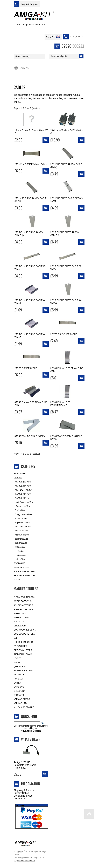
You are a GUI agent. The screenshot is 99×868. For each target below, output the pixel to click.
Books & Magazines (25, 572)
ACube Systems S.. (24, 605)
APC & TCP (19, 622)
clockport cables (22, 506)
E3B (16, 638)
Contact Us (20, 798)
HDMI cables (20, 519)
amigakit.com (21, 618)
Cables (18, 478)
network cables (21, 535)
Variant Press (22, 699)
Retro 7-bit (20, 675)
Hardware (20, 474)
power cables (20, 543)
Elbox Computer (23, 642)
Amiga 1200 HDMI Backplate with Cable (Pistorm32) (25, 765)
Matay (17, 662)
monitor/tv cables (22, 527)
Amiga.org (20, 614)
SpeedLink (19, 691)
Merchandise (21, 567)
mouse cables (21, 531)
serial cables (20, 555)
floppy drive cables (23, 514)
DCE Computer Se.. (24, 634)
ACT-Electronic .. (23, 601)
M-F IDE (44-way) (22, 486)
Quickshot (20, 667)
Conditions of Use (23, 796)
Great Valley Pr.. (23, 650)
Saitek (17, 683)
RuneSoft (19, 679)
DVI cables (19, 510)
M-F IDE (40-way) (22, 482)
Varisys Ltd (20, 703)
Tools (17, 580)
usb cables (19, 559)
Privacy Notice (21, 793)
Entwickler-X (21, 646)
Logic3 (17, 658)
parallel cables (21, 539)
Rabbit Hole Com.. (24, 671)
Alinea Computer (23, 609)
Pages (17, 108)
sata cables (20, 547)
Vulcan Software (24, 707)
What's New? (31, 739)
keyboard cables (22, 523)
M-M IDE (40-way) (23, 490)
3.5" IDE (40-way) (22, 498)
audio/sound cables (23, 502)
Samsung (19, 687)
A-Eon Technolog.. (24, 597)
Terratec (19, 695)
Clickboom (20, 626)
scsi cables (19, 551)
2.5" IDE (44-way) (22, 494)
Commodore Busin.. (25, 630)
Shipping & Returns (24, 790)
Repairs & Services (24, 576)
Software (19, 563)
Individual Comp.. (23, 654)
